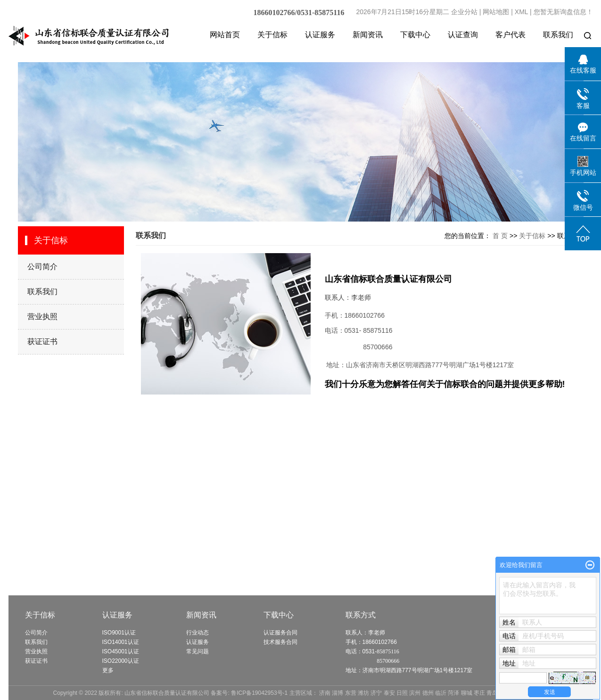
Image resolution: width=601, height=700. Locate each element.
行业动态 (198, 633)
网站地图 (496, 12)
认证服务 (320, 35)
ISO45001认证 (121, 651)
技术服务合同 (280, 642)
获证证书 (42, 342)
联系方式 (361, 615)
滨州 (415, 693)
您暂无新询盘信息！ (563, 12)
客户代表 (510, 35)
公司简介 (42, 267)
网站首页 (225, 35)
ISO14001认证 (121, 642)
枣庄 (479, 693)
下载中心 (415, 35)
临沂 (441, 693)
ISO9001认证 (119, 633)
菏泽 (453, 693)
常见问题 (198, 651)
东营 (351, 693)
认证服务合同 (280, 633)
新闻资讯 (368, 35)
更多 (108, 670)
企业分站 (464, 12)
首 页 (500, 236)
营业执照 (42, 317)
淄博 (338, 693)
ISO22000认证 (121, 661)
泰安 (389, 693)
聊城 (467, 693)
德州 (428, 693)
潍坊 (363, 693)
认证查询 (463, 35)
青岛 (492, 693)
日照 (402, 693)
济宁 (376, 693)
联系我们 (558, 35)
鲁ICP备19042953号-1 (259, 693)
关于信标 (272, 35)
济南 (325, 693)
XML (521, 12)
